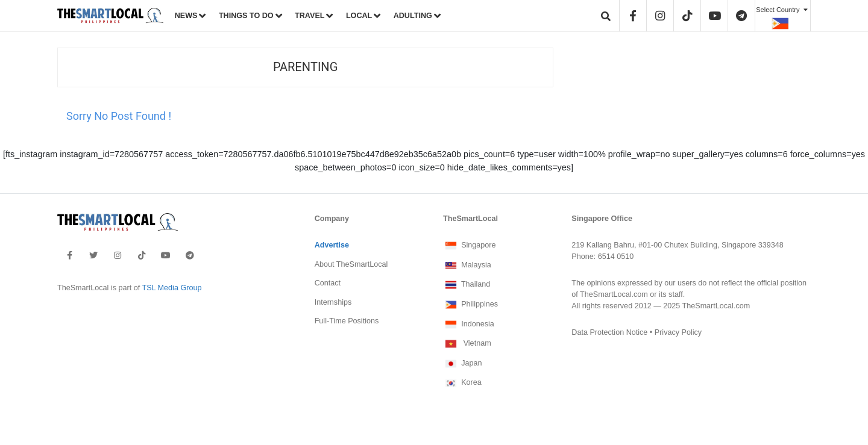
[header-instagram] (661, 16)
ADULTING (413, 16)
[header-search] (606, 16)
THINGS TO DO (246, 16)
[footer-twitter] (93, 255)
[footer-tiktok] (142, 255)
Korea (462, 383)
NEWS (186, 16)
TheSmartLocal (470, 219)
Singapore (470, 246)
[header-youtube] (715, 16)
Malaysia (467, 266)
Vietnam (467, 344)
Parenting (305, 67)
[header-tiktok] (688, 16)
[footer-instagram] (118, 255)
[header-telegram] (742, 16)
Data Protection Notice (609, 332)
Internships (333, 302)
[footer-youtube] (166, 255)
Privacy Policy (678, 332)
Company (332, 219)
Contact (328, 283)
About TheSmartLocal (351, 264)
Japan (462, 364)
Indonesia (469, 325)
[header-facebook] (634, 16)
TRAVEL (310, 16)
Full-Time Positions (347, 321)
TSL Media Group (171, 288)
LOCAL (359, 16)
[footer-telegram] (190, 255)
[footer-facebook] (70, 255)
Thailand (467, 285)
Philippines (470, 305)
